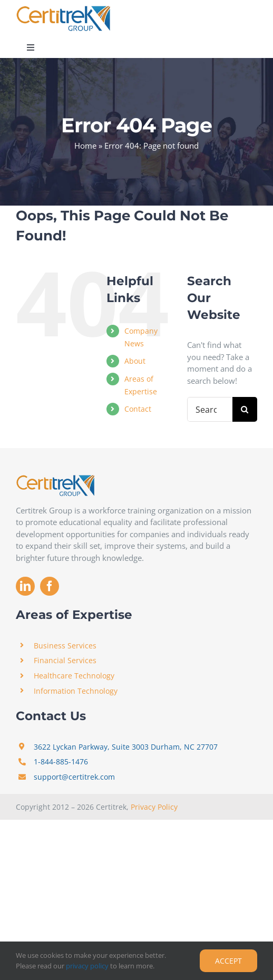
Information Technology (76, 691)
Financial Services (65, 660)
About (135, 361)
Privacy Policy (154, 807)
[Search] (245, 409)
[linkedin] (25, 586)
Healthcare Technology (74, 676)
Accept (228, 961)
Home (85, 145)
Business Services (65, 646)
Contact (138, 409)
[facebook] (50, 586)
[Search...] (210, 409)
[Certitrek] (63, 9)
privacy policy (87, 966)
